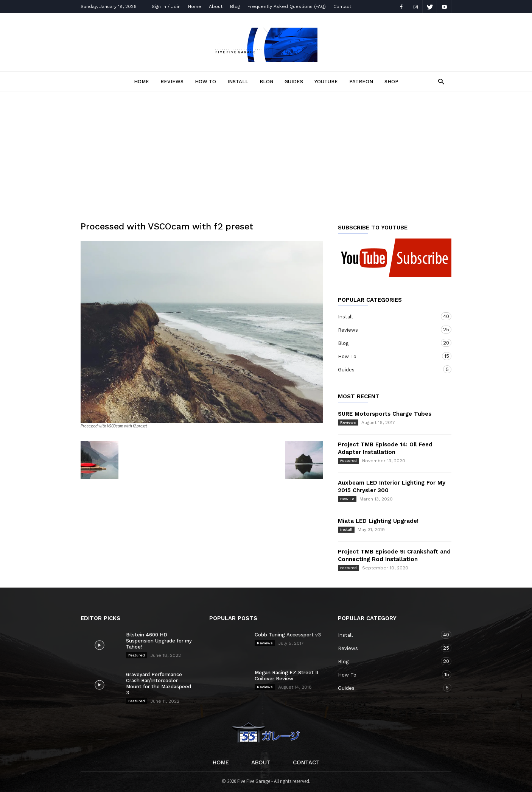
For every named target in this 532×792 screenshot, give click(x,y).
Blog (235, 6)
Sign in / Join (166, 6)
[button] (439, 81)
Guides (294, 82)
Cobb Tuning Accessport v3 (288, 635)
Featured (348, 461)
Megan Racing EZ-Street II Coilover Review (286, 676)
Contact (342, 6)
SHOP (391, 82)
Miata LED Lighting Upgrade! (378, 521)
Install (238, 82)
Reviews (172, 82)
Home (195, 6)
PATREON (361, 82)
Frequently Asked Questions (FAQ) (287, 6)
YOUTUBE (326, 82)
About (216, 6)
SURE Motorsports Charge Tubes (385, 414)
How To (205, 82)
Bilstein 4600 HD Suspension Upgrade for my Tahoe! (159, 641)
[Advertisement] (266, 149)
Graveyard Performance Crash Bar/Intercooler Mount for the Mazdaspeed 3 (159, 684)
